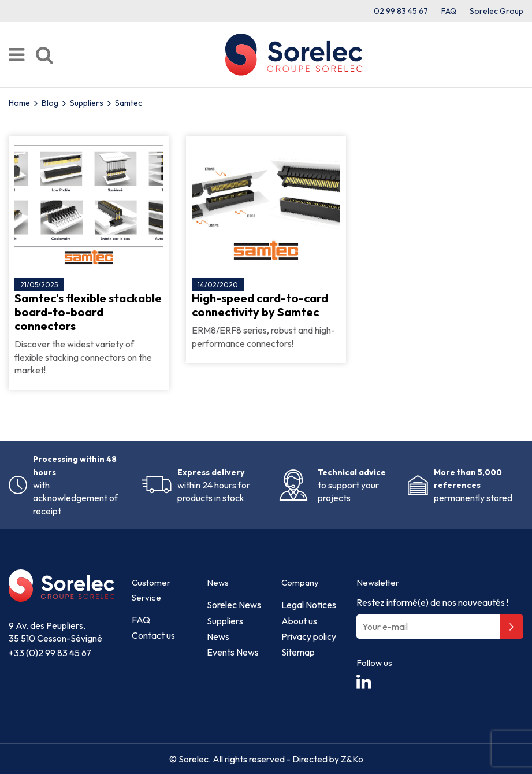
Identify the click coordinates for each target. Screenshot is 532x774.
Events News (233, 652)
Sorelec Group (496, 11)
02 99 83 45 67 (401, 11)
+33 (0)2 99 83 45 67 (50, 653)
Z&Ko (351, 759)
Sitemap (298, 652)
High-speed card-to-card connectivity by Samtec (260, 305)
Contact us (153, 635)
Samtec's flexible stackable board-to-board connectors (88, 312)
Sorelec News (234, 605)
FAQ (449, 11)
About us (299, 621)
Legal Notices (309, 605)
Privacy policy (309, 636)
